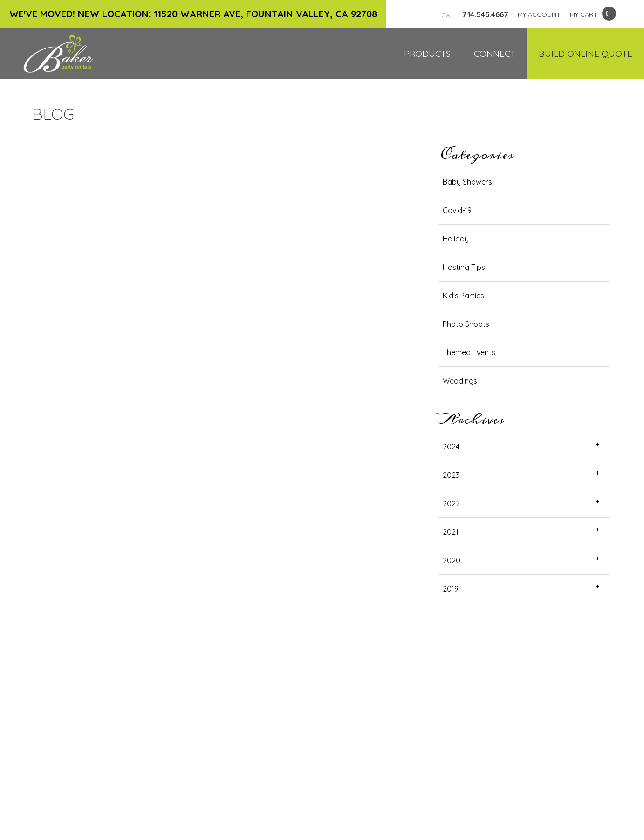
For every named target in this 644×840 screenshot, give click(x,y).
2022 (451, 503)
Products (427, 54)
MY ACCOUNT (539, 14)
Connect (495, 54)
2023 (451, 475)
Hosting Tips (464, 267)
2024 (451, 447)
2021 (451, 532)
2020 (452, 560)
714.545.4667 (475, 14)
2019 (451, 589)
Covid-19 (457, 210)
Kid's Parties (463, 296)
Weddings (460, 381)
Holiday (456, 239)
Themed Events (469, 352)
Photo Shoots (466, 324)
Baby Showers (467, 182)
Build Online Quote (586, 54)
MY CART (584, 14)
